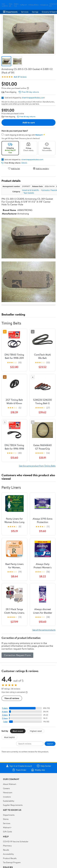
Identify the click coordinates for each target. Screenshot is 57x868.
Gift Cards (7, 832)
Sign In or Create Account (19, 766)
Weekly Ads (38, 770)
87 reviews (22, 77)
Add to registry (41, 168)
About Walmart (10, 784)
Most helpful (9, 737)
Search (50, 744)
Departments (10, 12)
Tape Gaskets (29, 193)
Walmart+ (7, 827)
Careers (6, 788)
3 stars (5, 715)
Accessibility (8, 854)
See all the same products (44, 630)
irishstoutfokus (33, 5)
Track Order (19, 770)
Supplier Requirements (13, 805)
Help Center (44, 766)
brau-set (11, 5)
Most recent (18, 731)
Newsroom (8, 792)
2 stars (5, 718)
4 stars (5, 711)
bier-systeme (5, 5)
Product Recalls (10, 858)
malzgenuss (44, 5)
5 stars (5, 708)
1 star (5, 722)
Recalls (6, 850)
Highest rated (36, 731)
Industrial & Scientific (30, 190)
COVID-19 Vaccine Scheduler (16, 841)
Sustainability (9, 801)
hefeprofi (23, 5)
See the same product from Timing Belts (37, 466)
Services (25, 12)
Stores (6, 819)
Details (24, 163)
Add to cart (29, 122)
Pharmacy (7, 846)
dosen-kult (16, 5)
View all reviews (12, 698)
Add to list (14, 168)
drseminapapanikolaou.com (33, 98)
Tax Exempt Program (12, 862)
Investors (7, 797)
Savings (35, 12)
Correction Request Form (17, 655)
